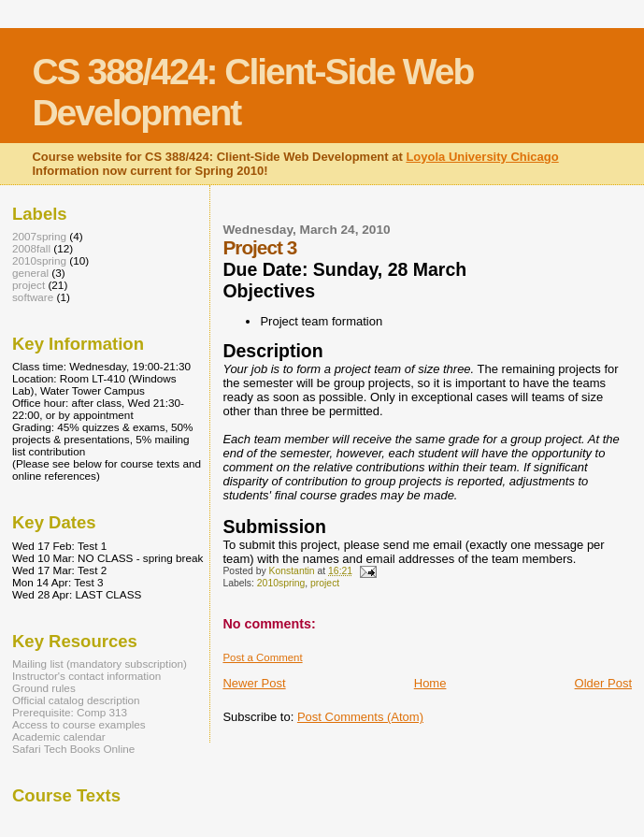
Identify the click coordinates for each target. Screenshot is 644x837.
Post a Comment (262, 657)
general (30, 273)
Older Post (603, 683)
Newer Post (254, 683)
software (33, 297)
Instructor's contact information (86, 676)
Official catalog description (76, 700)
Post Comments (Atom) (360, 717)
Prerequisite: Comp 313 (70, 712)
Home (430, 683)
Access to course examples (79, 724)
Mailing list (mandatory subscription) (100, 664)
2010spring (281, 583)
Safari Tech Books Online (73, 749)
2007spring (39, 236)
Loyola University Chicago (482, 157)
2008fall (31, 248)
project (325, 583)
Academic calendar (59, 736)
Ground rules (44, 688)
